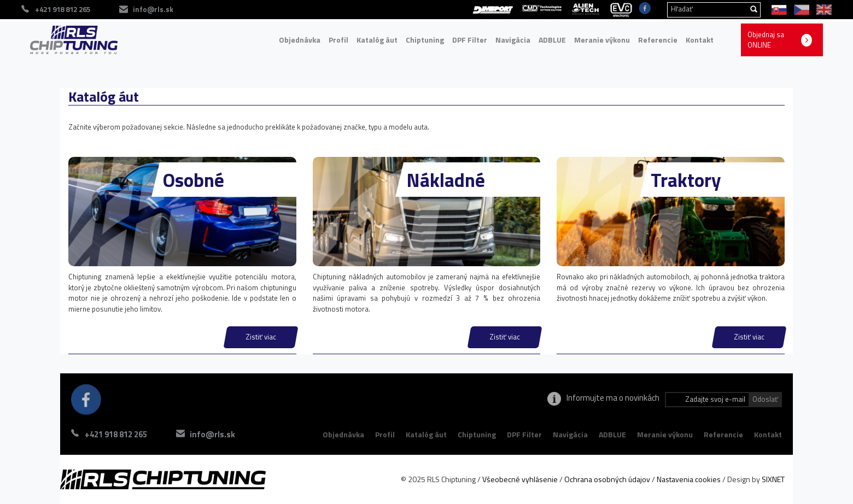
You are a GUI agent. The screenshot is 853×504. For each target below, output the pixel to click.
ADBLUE (552, 40)
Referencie (658, 40)
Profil (338, 40)
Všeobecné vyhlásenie (520, 479)
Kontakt (700, 40)
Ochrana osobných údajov (607, 479)
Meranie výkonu (602, 40)
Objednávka (300, 40)
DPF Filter (470, 40)
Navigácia (513, 40)
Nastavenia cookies (689, 479)
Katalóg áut (377, 40)
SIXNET (773, 479)
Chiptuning (425, 40)
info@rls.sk (212, 434)
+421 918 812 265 (116, 434)
